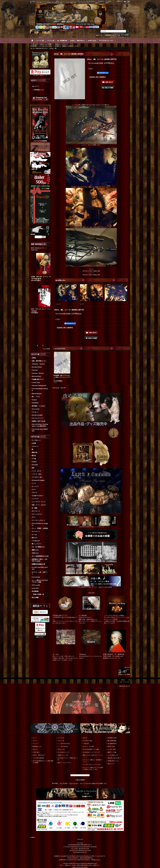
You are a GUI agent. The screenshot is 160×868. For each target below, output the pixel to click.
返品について (111, 764)
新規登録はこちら (110, 35)
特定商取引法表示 (112, 738)
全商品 (34, 358)
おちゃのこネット (125, 686)
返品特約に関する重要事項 (98, 77)
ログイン (100, 35)
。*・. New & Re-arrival (64, 744)
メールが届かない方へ (113, 755)
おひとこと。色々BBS (88, 746)
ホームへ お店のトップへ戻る (124, 671)
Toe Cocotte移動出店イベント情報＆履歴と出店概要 (43, 762)
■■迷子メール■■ (112, 752)
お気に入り (35, 749)
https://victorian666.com (86, 858)
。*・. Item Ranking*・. (64, 746)
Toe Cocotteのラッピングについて (91, 752)
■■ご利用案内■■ (112, 741)
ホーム (34, 738)
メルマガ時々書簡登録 (38, 758)
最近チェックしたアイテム (64, 763)
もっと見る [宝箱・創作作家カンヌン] (47, 349)
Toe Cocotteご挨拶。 (88, 741)
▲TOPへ (33, 837)
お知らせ (85, 738)
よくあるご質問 (112, 749)
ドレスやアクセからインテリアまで (92, 765)
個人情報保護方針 (112, 744)
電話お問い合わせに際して (114, 758)
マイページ (35, 744)
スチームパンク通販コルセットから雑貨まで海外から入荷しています (93, 768)
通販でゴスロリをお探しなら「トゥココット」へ (93, 756)
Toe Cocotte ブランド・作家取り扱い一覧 (68, 759)
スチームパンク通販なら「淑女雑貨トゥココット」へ (93, 761)
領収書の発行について (113, 761)
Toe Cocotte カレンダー (64, 752)
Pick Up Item (61, 749)
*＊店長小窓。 (86, 744)
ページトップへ (126, 682)
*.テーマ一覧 (61, 741)
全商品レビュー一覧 (63, 755)
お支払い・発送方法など (39, 755)
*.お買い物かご (36, 752)
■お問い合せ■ (111, 746)
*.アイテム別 (61, 738)
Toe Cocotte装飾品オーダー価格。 (91, 749)
